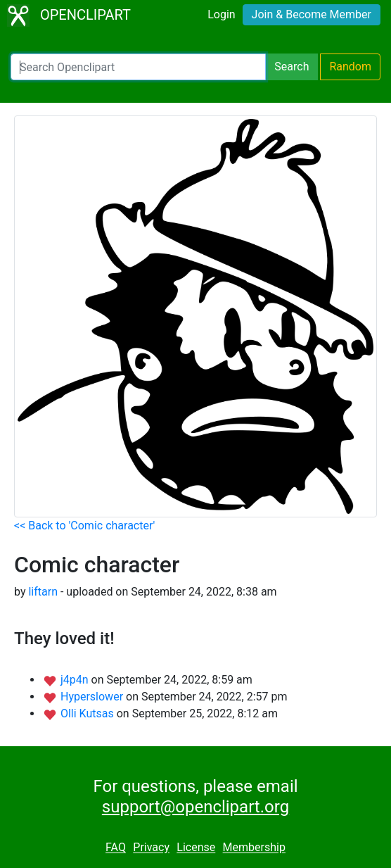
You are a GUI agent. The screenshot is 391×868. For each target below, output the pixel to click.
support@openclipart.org (195, 807)
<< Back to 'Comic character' (84, 526)
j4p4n (76, 680)
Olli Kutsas (89, 713)
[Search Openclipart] (138, 67)
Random (350, 67)
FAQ (116, 848)
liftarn (43, 592)
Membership (254, 848)
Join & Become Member (312, 14)
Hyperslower (93, 697)
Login (221, 14)
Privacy (151, 848)
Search (291, 67)
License (196, 848)
